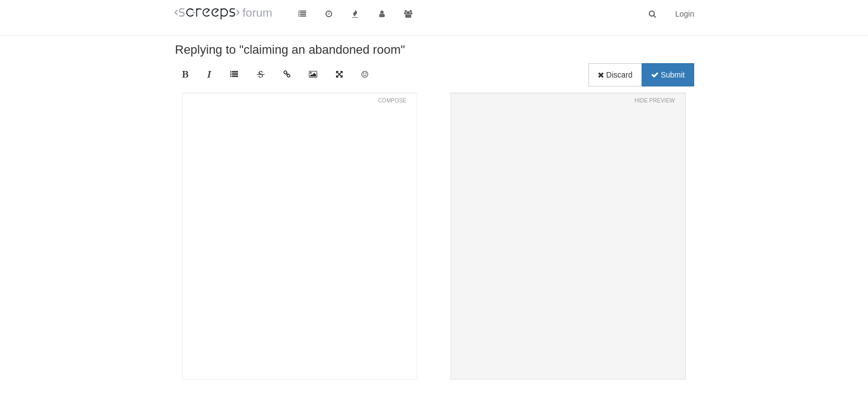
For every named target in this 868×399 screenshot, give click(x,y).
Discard (615, 75)
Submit (668, 75)
